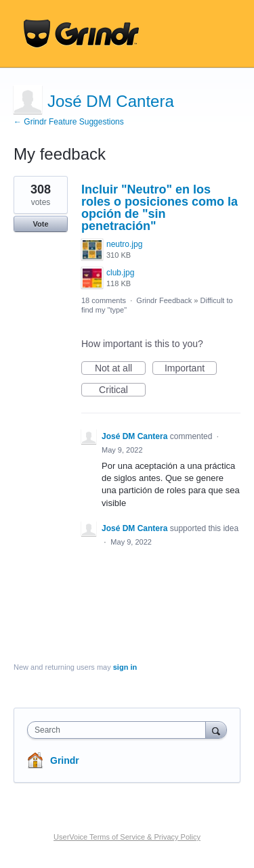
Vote (40, 224)
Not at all (120, 369)
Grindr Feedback (164, 300)
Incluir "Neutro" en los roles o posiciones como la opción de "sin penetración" (160, 208)
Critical (122, 390)
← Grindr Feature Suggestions (69, 122)
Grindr (65, 760)
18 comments (104, 300)
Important (191, 369)
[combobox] (120, 730)
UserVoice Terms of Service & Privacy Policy (127, 837)
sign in (125, 667)
